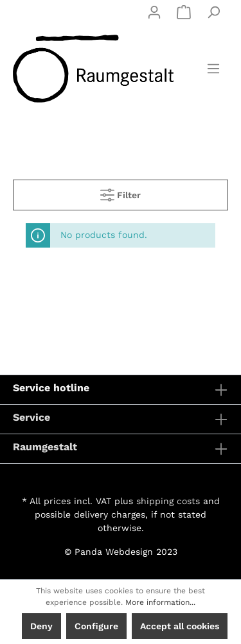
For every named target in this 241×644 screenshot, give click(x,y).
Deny (41, 626)
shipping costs (168, 501)
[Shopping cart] (184, 12)
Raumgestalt (45, 447)
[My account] (154, 12)
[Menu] (213, 69)
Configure (96, 626)
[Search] (213, 12)
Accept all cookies (180, 626)
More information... (160, 602)
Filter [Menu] (121, 192)
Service (31, 417)
